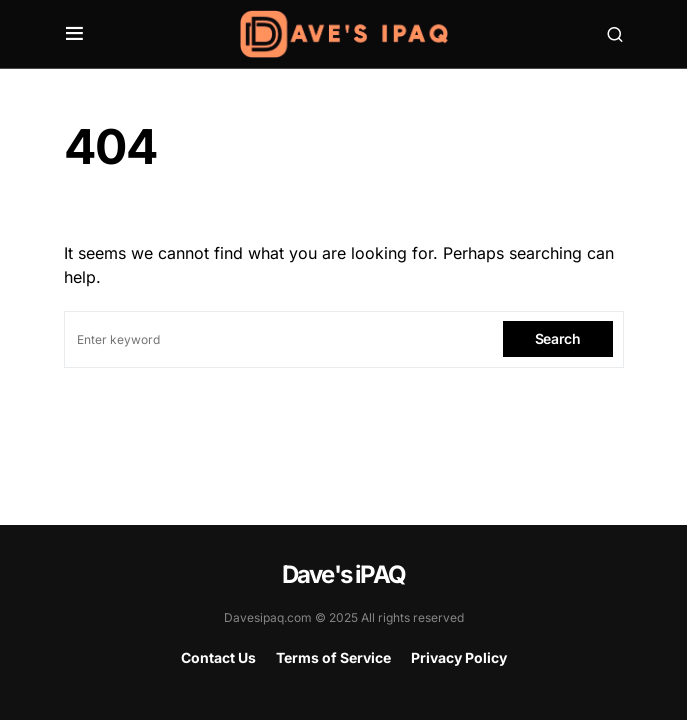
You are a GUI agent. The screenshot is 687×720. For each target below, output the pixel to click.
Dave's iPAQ (343, 574)
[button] (74, 34)
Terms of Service (333, 657)
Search (558, 338)
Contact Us (218, 657)
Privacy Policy (459, 657)
